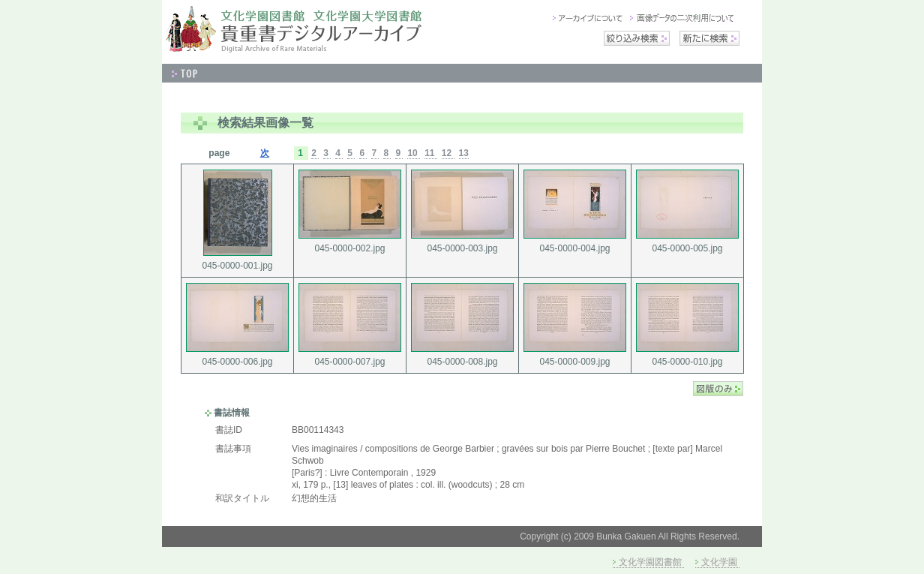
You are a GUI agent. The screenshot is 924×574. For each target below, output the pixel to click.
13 (464, 153)
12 (448, 153)
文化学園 (719, 562)
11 (431, 153)
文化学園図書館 (650, 562)
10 (414, 153)
